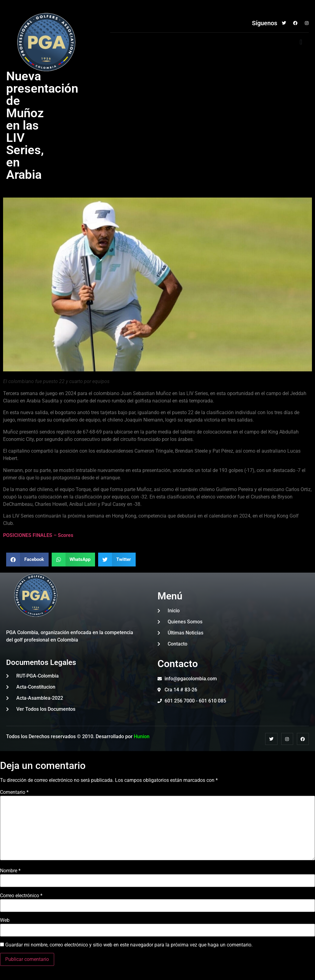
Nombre (10, 871)
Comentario (14, 792)
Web (5, 920)
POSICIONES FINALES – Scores (38, 535)
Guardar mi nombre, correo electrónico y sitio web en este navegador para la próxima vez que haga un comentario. (129, 945)
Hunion (142, 736)
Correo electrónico (21, 896)
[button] (301, 42)
